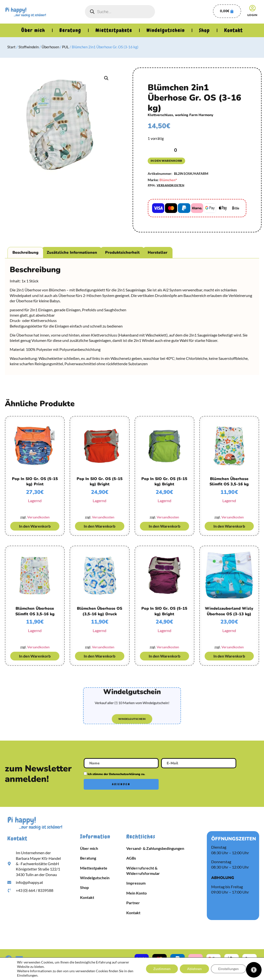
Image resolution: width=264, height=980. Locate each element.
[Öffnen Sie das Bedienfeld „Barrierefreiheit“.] (254, 970)
